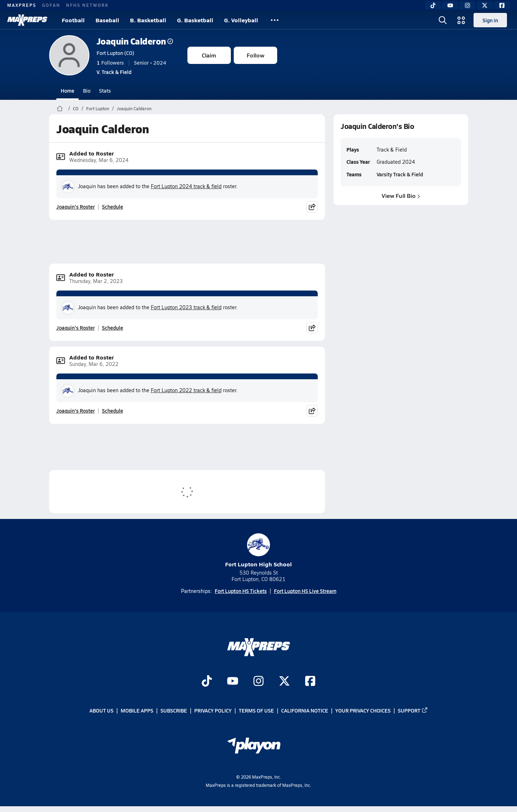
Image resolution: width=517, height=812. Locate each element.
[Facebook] (502, 5)
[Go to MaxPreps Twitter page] (284, 682)
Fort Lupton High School (258, 551)
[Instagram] (467, 5)
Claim (209, 55)
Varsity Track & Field (399, 174)
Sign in (490, 20)
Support (413, 710)
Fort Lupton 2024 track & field (186, 186)
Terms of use (256, 710)
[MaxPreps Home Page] (60, 108)
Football (73, 20)
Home (67, 91)
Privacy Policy (213, 710)
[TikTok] (433, 5)
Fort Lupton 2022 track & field (186, 390)
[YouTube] (450, 5)
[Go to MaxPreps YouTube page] (233, 682)
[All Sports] (275, 20)
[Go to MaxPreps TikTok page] (207, 682)
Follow (255, 55)
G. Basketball (195, 20)
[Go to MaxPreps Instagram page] (258, 682)
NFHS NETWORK (87, 5)
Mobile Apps (137, 710)
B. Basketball (148, 20)
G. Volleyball (241, 20)
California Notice (305, 710)
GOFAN (51, 5)
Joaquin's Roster (76, 207)
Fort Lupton (98, 108)
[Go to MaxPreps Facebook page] (310, 682)
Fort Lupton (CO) (115, 53)
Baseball (107, 20)
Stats (105, 91)
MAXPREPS (22, 5)
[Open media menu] (461, 20)
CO (76, 108)
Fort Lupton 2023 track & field (186, 307)
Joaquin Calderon (135, 41)
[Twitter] (485, 5)
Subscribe (174, 710)
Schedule (113, 207)
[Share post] (312, 207)
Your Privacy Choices (363, 710)
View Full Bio (401, 196)
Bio (87, 91)
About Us (101, 710)
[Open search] (443, 20)
